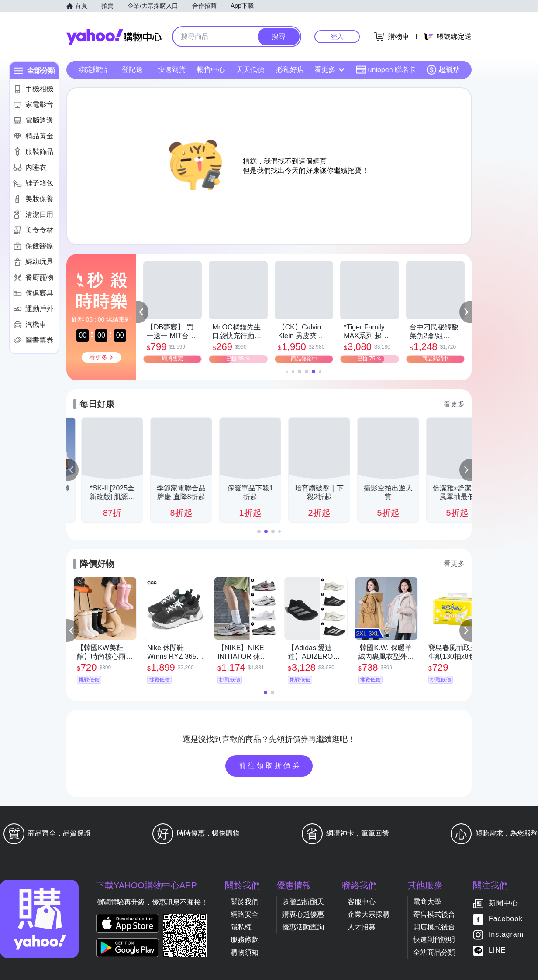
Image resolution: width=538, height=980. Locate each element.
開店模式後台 (434, 927)
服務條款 (245, 940)
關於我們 (245, 902)
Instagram (506, 935)
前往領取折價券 (270, 766)
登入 (337, 36)
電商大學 (427, 902)
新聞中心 (504, 903)
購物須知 (245, 952)
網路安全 (245, 914)
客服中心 (362, 902)
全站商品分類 (434, 952)
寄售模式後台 (434, 914)
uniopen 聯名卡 (386, 70)
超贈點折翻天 (303, 902)
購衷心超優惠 (303, 914)
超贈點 (443, 70)
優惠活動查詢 (303, 927)
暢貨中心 (211, 70)
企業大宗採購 (369, 914)
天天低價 (250, 70)
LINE (497, 951)
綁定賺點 (93, 70)
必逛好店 (290, 70)
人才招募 (362, 927)
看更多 (329, 70)
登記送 (132, 70)
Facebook (506, 919)
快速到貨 (172, 70)
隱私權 (241, 927)
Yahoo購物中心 (114, 37)
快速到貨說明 (434, 940)
